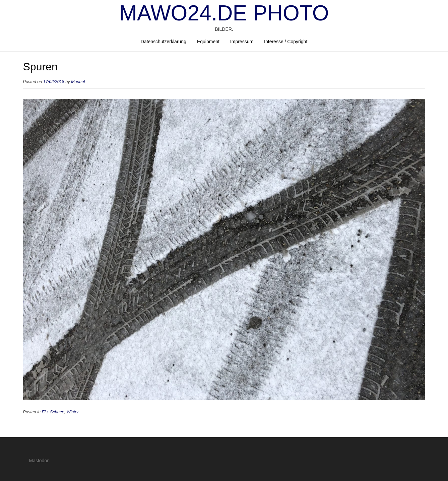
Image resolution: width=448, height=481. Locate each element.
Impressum (242, 42)
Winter (73, 412)
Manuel (78, 82)
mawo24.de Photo (224, 13)
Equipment (208, 42)
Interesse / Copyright (286, 42)
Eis (45, 412)
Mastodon (39, 461)
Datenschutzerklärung (164, 42)
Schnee (57, 412)
